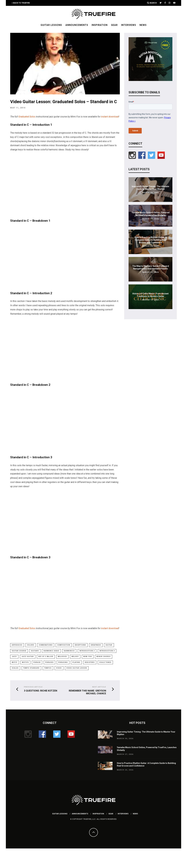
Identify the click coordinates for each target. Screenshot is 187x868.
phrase (37, 663)
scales (15, 668)
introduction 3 (107, 651)
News (143, 25)
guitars (35, 651)
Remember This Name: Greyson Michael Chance (87, 693)
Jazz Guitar (28, 657)
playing (76, 663)
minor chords (104, 657)
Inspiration (100, 25)
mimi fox (88, 657)
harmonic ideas (51, 651)
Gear (114, 25)
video (59, 668)
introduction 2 (87, 651)
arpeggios (17, 645)
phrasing (63, 663)
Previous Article (33, 687)
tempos (48, 668)
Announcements (77, 25)
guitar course (19, 651)
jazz (14, 657)
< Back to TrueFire (21, 3)
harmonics (69, 651)
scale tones (105, 663)
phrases (49, 663)
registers (90, 663)
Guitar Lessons (51, 25)
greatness (96, 645)
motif (15, 663)
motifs (25, 663)
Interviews (129, 25)
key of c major (46, 657)
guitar (109, 645)
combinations (46, 645)
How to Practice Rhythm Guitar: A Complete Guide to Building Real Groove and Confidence (151, 240)
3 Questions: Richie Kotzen (41, 691)
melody (75, 657)
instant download (110, 117)
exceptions (80, 645)
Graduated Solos (27, 117)
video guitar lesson (77, 668)
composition (64, 645)
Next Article (99, 687)
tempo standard (31, 668)
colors (31, 645)
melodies (62, 657)
